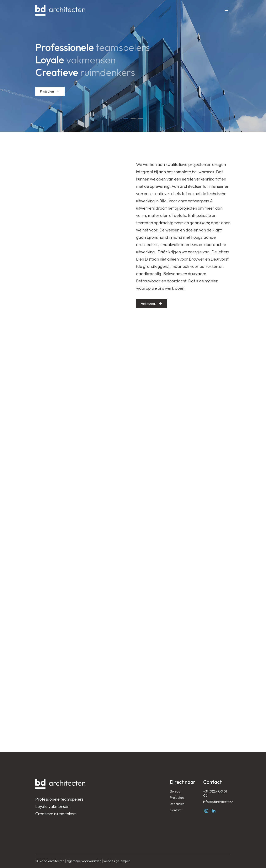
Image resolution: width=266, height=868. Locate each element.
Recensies (177, 804)
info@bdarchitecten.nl (219, 802)
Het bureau (149, 304)
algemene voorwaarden (84, 861)
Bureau (175, 791)
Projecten (50, 91)
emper (125, 861)
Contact (176, 810)
